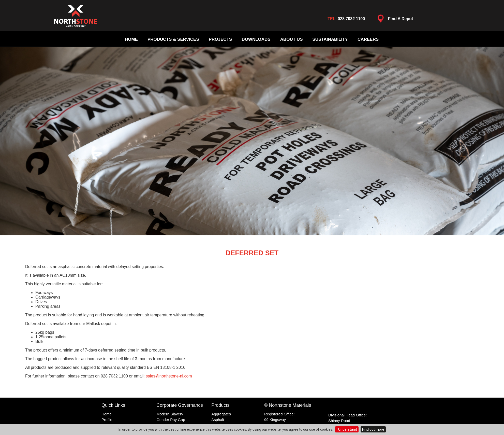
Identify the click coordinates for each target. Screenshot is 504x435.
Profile (107, 420)
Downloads (256, 39)
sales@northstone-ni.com (169, 376)
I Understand (347, 429)
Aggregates (221, 414)
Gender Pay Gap (171, 420)
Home (131, 39)
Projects (220, 39)
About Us (292, 39)
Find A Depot (394, 20)
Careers (368, 39)
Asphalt (218, 420)
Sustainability (330, 39)
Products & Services (173, 39)
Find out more (373, 429)
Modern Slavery (170, 414)
